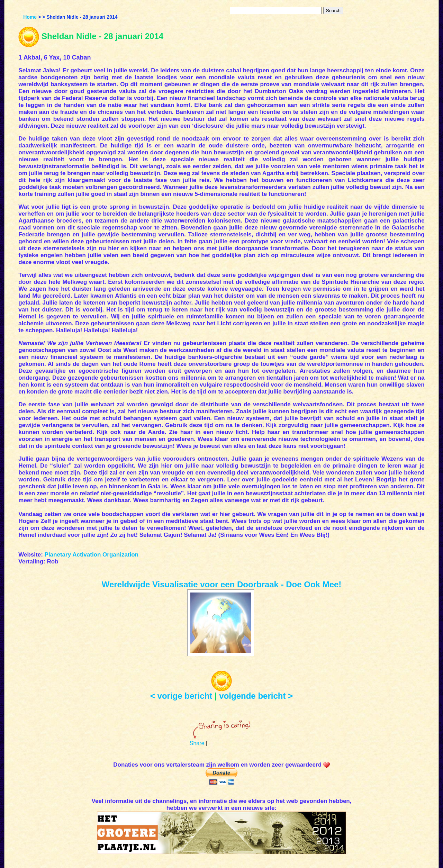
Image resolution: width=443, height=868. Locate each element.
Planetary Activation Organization (92, 555)
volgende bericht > (256, 696)
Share (197, 743)
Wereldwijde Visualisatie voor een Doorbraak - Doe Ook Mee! (222, 584)
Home (30, 17)
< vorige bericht (181, 696)
